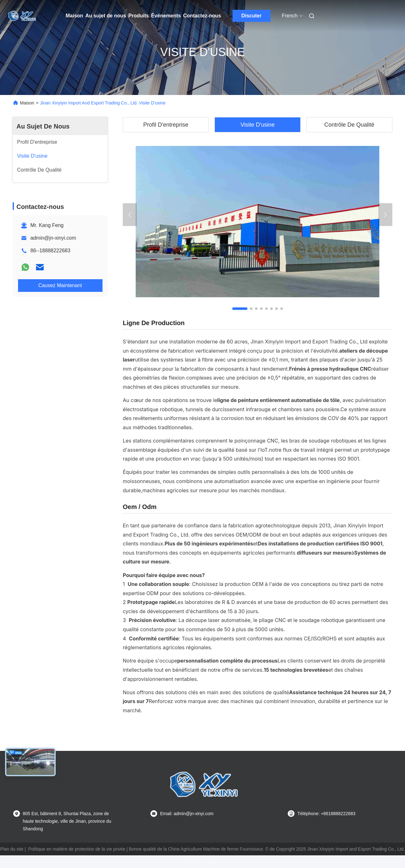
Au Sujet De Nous (43, 126)
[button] (240, 309)
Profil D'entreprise (166, 125)
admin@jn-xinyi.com (53, 238)
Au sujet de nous (106, 16)
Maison (75, 16)
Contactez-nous (202, 16)
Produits (139, 16)
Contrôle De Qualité (349, 125)
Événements (166, 16)
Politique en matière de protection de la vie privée (77, 849)
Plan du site (12, 849)
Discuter (252, 16)
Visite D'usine (258, 125)
